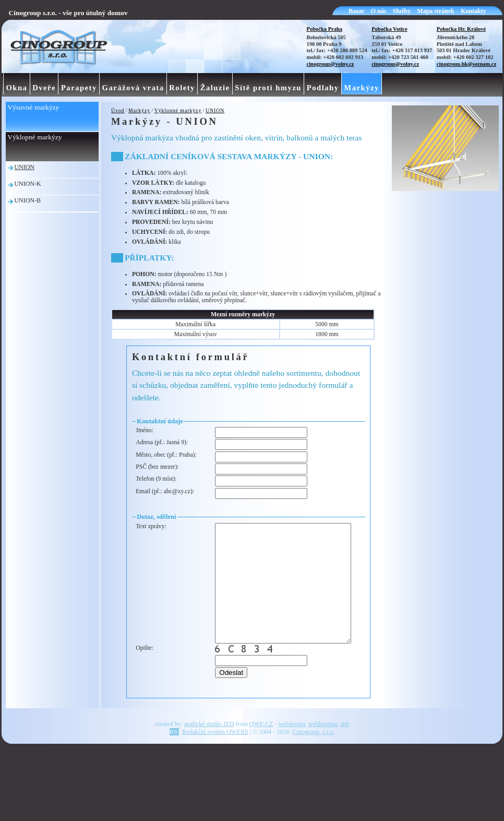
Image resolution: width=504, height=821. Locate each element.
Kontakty (473, 11)
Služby (402, 11)
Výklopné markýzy (178, 110)
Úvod (118, 110)
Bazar (357, 11)
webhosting (323, 754)
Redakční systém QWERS (215, 762)
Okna (16, 88)
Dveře (44, 88)
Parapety (79, 88)
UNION (215, 110)
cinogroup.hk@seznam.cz (467, 64)
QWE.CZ (261, 754)
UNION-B (27, 200)
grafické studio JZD (209, 754)
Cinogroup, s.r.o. (314, 762)
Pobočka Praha (325, 29)
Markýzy (139, 110)
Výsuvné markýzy (34, 107)
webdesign (291, 754)
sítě (345, 754)
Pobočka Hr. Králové (461, 29)
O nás (379, 11)
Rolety (182, 88)
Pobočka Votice (389, 29)
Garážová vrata (133, 88)
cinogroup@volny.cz (331, 64)
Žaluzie (215, 88)
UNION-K (27, 184)
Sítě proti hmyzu (268, 88)
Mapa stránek (436, 11)
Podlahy (323, 88)
